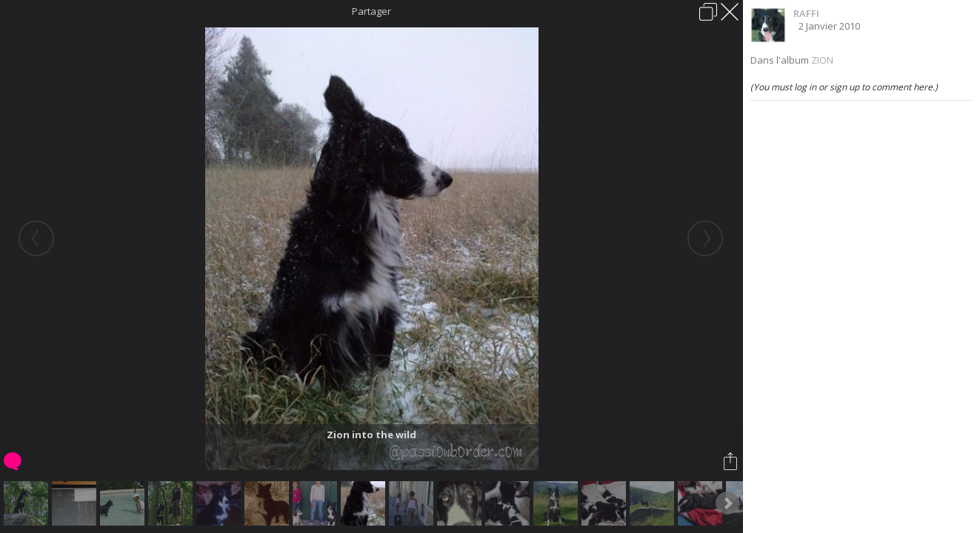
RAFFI (806, 13)
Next (727, 503)
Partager (371, 11)
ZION (822, 60)
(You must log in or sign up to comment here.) (844, 87)
